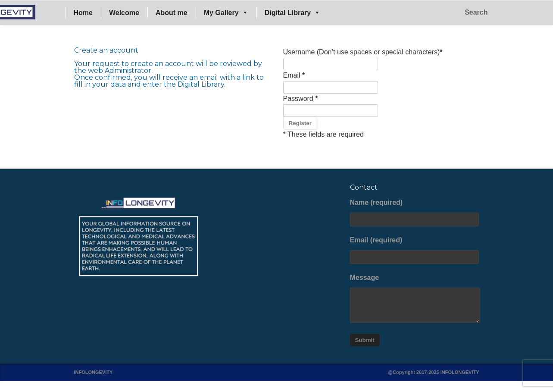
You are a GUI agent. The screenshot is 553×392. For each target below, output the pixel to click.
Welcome (124, 13)
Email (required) (415, 250)
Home (83, 13)
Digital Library (293, 13)
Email (294, 75)
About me (172, 13)
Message (415, 298)
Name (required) (415, 213)
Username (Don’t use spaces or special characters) (363, 52)
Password (301, 99)
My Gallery (226, 13)
